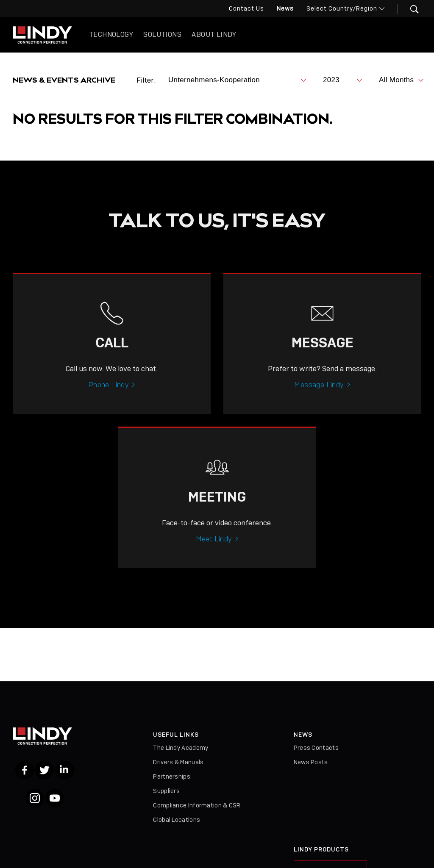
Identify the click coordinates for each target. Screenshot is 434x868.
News (285, 8)
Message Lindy (319, 397)
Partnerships (172, 776)
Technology (111, 35)
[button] (409, 9)
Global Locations (177, 820)
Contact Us (246, 8)
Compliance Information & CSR (197, 805)
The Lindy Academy (181, 748)
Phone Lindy (108, 397)
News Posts (311, 762)
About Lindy (214, 35)
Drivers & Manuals (178, 762)
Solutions (162, 35)
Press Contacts (316, 748)
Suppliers (166, 791)
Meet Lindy (214, 551)
